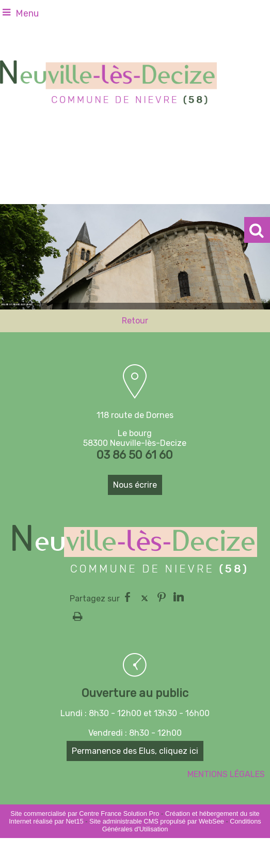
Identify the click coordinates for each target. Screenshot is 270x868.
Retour (135, 321)
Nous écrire (135, 485)
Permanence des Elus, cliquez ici (135, 751)
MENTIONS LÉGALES (226, 774)
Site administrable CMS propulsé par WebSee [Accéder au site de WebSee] (157, 821)
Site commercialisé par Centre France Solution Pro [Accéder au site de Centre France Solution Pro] (85, 813)
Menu (27, 13)
